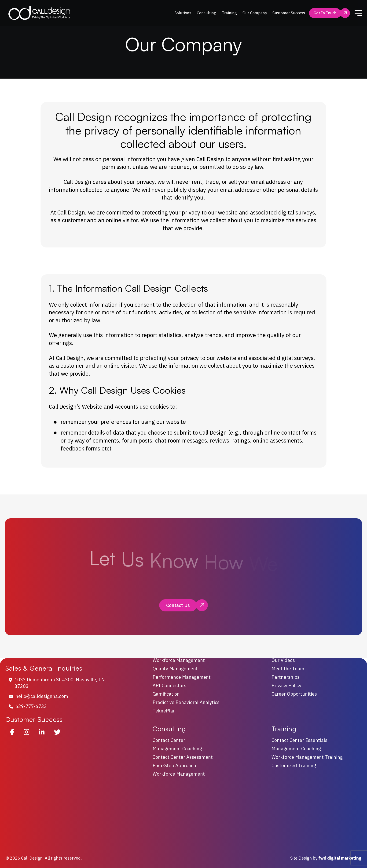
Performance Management (182, 677)
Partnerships (286, 677)
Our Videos (283, 660)
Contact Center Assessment (183, 757)
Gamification (166, 694)
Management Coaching (177, 749)
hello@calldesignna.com (42, 696)
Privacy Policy (286, 686)
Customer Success (289, 13)
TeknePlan (164, 711)
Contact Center (169, 740)
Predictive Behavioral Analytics (186, 703)
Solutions (183, 13)
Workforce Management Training (307, 757)
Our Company (255, 13)
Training (229, 13)
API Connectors (169, 686)
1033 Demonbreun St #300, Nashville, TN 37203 (60, 683)
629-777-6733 (31, 706)
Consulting (207, 13)
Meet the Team (288, 669)
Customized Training (294, 765)
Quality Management (175, 669)
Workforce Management (179, 660)
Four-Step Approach (174, 765)
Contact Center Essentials (299, 740)
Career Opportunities (294, 694)
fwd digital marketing (340, 858)
